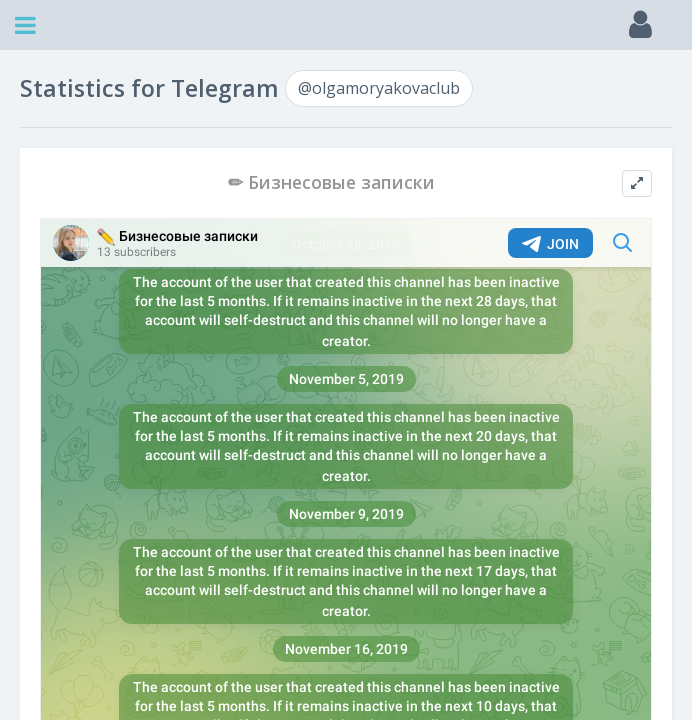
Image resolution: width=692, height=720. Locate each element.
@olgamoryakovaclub (379, 88)
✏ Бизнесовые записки (331, 182)
